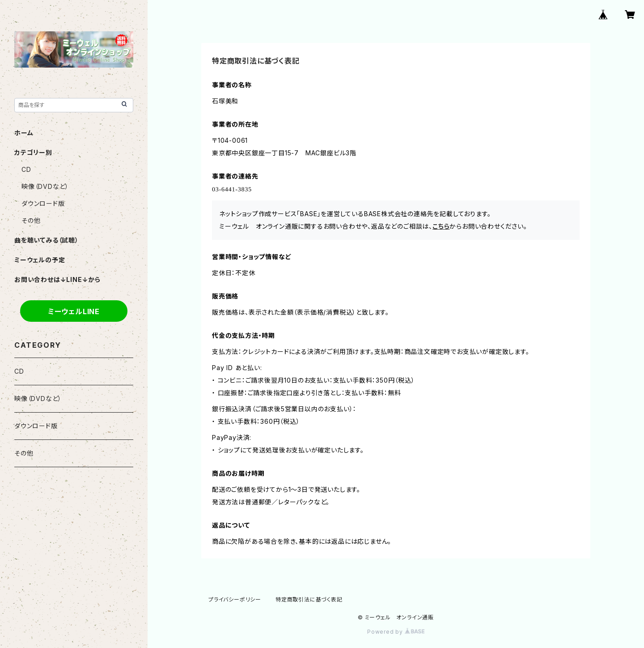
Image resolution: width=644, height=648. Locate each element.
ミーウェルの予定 (40, 260)
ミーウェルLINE (74, 311)
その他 (31, 220)
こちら (441, 226)
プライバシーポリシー (235, 599)
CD (26, 169)
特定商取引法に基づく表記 (309, 599)
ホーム (24, 133)
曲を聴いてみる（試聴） (47, 240)
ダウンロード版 (43, 203)
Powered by (396, 632)
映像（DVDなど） (45, 186)
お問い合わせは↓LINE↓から (57, 279)
